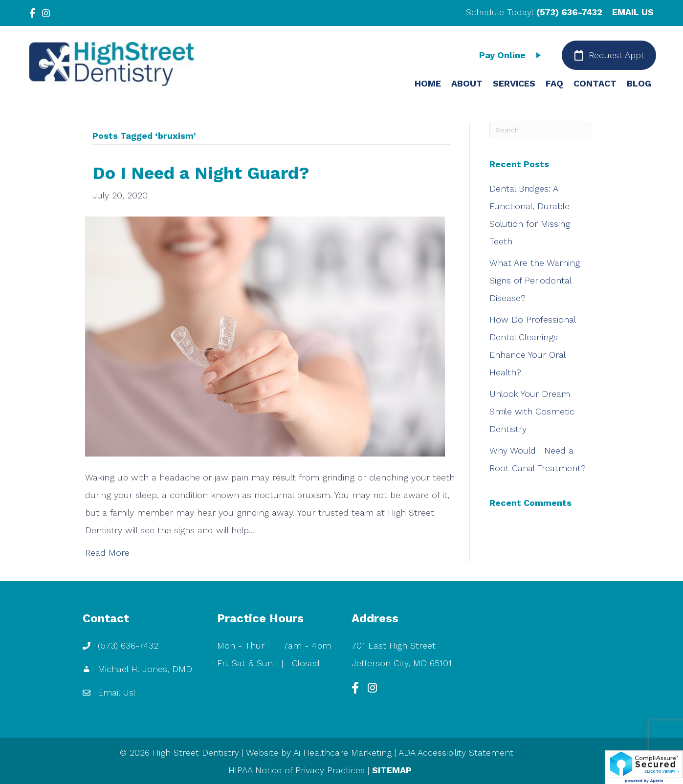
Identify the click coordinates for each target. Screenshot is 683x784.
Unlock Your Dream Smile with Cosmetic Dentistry (532, 411)
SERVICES (514, 83)
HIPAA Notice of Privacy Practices (297, 770)
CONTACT (595, 83)
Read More (107, 553)
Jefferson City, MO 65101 (402, 663)
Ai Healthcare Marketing (342, 752)
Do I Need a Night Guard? (201, 173)
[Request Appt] (609, 55)
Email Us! (117, 692)
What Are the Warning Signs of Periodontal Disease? (535, 280)
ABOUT (467, 83)
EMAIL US (633, 12)
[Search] (540, 130)
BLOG (639, 83)
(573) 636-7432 (569, 12)
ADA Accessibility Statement (456, 752)
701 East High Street (394, 645)
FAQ (554, 83)
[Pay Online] (512, 55)
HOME (428, 83)
